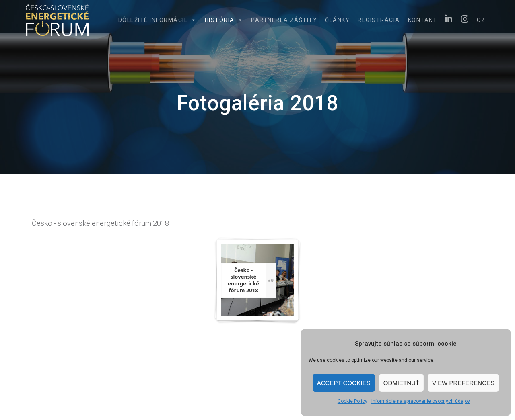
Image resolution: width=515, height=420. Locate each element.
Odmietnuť (401, 383)
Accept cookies (344, 383)
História (224, 20)
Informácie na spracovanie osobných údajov (421, 401)
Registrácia (379, 20)
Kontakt (423, 20)
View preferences (463, 383)
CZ (481, 20)
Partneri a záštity (284, 20)
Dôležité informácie (158, 20)
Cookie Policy (352, 401)
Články (337, 20)
